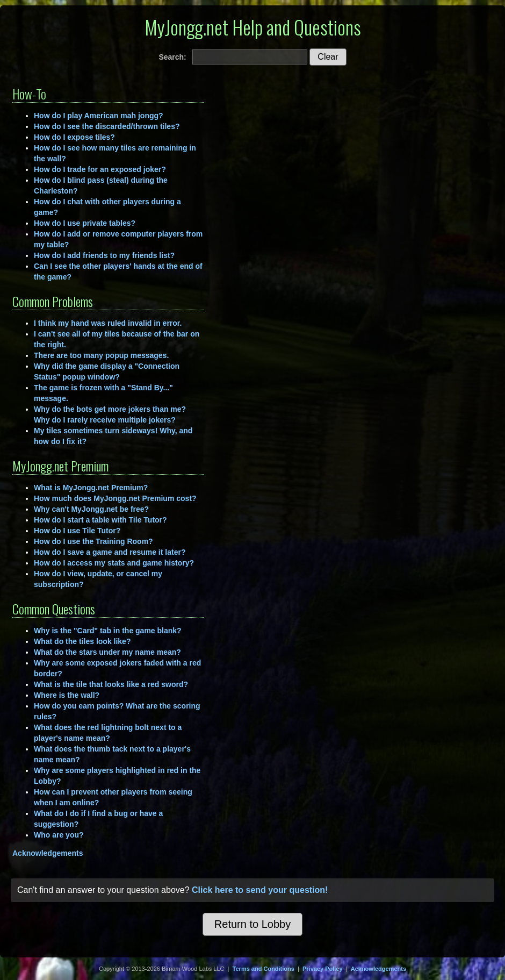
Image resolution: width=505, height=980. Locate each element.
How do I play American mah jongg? (99, 116)
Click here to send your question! (260, 890)
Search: (172, 57)
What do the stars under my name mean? (107, 652)
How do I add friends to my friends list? (104, 255)
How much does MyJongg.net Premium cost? (115, 498)
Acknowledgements (48, 853)
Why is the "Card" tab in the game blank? (108, 631)
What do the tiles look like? (82, 641)
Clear (328, 57)
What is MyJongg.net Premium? (91, 488)
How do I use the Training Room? (93, 541)
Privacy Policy (323, 969)
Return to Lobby (252, 924)
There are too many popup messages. (101, 355)
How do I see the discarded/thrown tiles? (107, 126)
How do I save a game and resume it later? (110, 552)
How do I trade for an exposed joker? (100, 169)
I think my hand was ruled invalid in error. (108, 323)
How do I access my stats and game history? (114, 563)
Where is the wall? (67, 695)
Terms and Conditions (264, 969)
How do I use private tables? (85, 223)
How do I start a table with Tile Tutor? (100, 520)
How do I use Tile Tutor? (77, 531)
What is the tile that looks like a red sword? (111, 684)
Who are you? (59, 835)
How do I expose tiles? (74, 137)
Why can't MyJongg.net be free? (91, 509)
